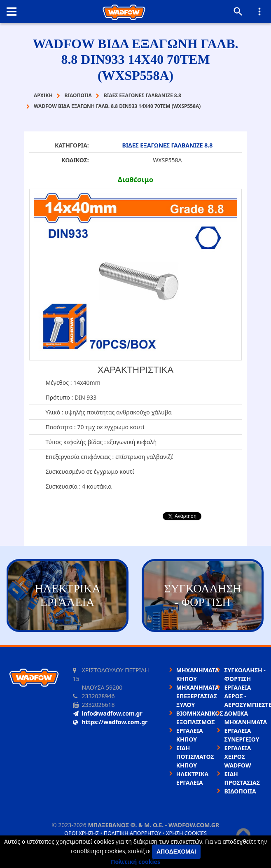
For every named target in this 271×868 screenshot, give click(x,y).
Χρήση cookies (186, 833)
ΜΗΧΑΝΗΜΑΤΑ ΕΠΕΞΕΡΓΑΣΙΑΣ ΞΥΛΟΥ (198, 696)
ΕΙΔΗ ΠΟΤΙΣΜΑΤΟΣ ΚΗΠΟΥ (195, 757)
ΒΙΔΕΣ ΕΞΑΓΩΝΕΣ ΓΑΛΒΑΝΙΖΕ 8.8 (168, 145)
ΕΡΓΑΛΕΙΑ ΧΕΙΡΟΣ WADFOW (237, 757)
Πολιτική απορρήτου (133, 833)
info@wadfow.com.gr (108, 713)
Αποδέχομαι (176, 852)
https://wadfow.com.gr (110, 722)
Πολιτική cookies (135, 862)
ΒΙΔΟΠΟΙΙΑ (240, 791)
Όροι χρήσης (82, 833)
